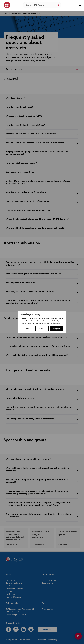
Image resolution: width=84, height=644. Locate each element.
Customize (28, 329)
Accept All (56, 329)
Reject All (42, 329)
